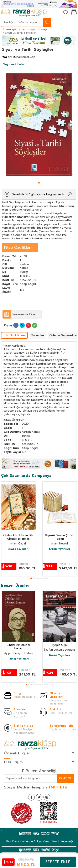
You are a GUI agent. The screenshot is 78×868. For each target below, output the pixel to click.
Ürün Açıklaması (14, 335)
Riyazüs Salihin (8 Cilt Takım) (60, 537)
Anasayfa (9, 29)
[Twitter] (39, 797)
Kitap (22, 29)
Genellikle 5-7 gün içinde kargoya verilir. (38, 194)
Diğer (32, 29)
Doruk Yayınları (59, 655)
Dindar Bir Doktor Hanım (19, 647)
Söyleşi (43, 29)
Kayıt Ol (65, 778)
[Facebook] (31, 797)
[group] (39, 124)
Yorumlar (38, 335)
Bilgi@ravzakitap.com (63, 729)
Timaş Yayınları (19, 659)
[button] (39, 183)
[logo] (24, 13)
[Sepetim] (74, 13)
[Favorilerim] (66, 13)
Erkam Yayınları (59, 549)
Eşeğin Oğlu (60, 645)
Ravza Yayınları (18, 549)
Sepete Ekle (58, 862)
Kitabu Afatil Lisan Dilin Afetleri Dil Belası (19, 537)
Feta (13, 64)
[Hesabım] (57, 13)
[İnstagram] (47, 797)
